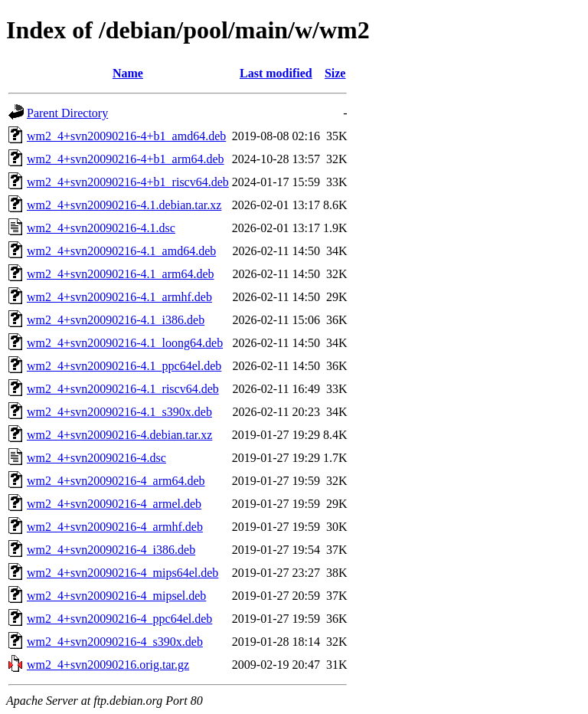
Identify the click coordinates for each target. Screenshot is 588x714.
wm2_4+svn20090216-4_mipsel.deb (116, 596)
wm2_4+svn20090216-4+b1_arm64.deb (126, 159)
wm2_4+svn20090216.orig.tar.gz (108, 665)
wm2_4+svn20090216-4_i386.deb (111, 550)
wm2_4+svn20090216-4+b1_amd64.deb (126, 136)
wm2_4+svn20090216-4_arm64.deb (116, 481)
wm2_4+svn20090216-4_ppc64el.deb (119, 619)
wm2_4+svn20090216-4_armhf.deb (115, 527)
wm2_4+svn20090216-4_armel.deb (114, 504)
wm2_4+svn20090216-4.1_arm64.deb (121, 274)
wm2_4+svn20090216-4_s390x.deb (115, 642)
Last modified (276, 73)
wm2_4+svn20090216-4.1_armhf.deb (119, 297)
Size (335, 73)
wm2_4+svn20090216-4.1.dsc (101, 228)
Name (128, 73)
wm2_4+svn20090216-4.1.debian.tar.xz (124, 205)
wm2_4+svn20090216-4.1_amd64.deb (121, 251)
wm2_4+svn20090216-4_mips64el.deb (122, 573)
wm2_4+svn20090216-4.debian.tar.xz (119, 435)
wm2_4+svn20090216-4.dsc (96, 458)
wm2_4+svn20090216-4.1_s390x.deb (119, 412)
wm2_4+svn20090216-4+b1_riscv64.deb (128, 182)
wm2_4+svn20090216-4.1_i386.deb (116, 320)
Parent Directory (67, 113)
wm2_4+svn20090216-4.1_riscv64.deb (123, 389)
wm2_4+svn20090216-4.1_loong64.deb (125, 343)
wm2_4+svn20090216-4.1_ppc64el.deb (124, 366)
